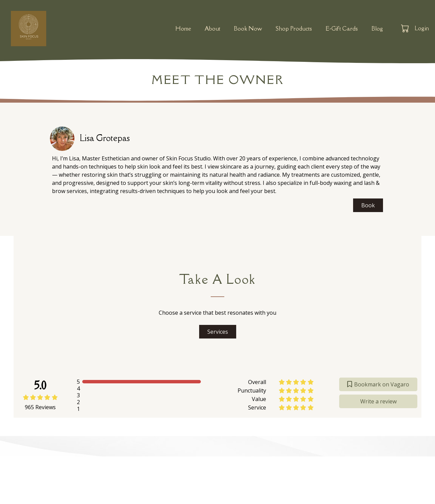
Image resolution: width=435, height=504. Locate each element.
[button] (406, 28)
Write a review (378, 401)
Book (368, 205)
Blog (377, 29)
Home (183, 29)
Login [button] (422, 28)
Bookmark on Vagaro (378, 384)
